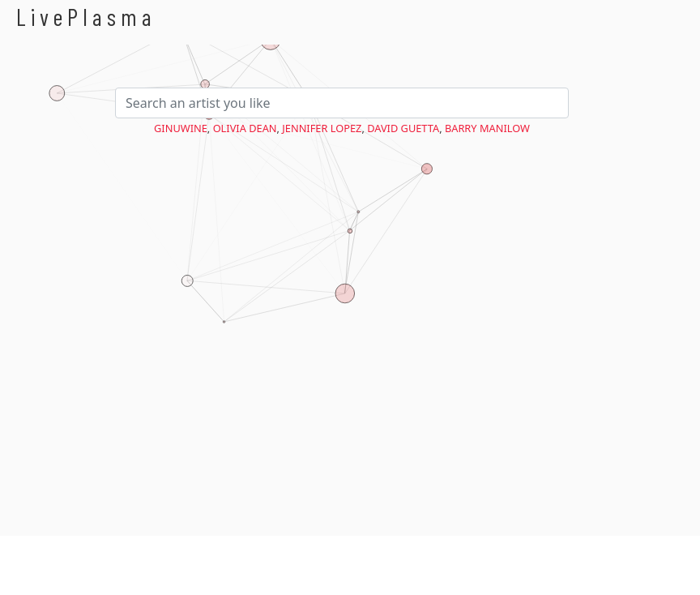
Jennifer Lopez (322, 128)
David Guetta (403, 128)
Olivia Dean (245, 128)
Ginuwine (181, 128)
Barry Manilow (487, 128)
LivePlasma (86, 17)
